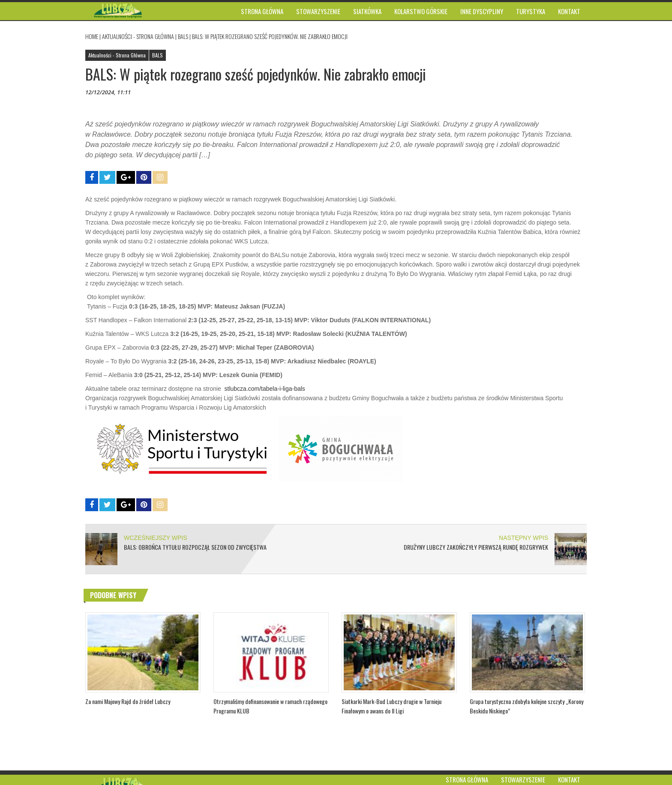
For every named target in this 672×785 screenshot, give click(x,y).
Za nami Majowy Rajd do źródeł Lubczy (128, 701)
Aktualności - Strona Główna (138, 36)
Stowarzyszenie (523, 779)
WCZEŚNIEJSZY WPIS (156, 538)
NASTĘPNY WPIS (523, 538)
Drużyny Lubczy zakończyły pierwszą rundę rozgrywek (476, 547)
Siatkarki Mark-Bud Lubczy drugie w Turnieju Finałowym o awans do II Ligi (391, 706)
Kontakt (569, 779)
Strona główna (467, 779)
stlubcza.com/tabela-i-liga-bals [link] (264, 389)
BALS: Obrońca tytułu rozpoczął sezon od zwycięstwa (195, 547)
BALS (183, 36)
